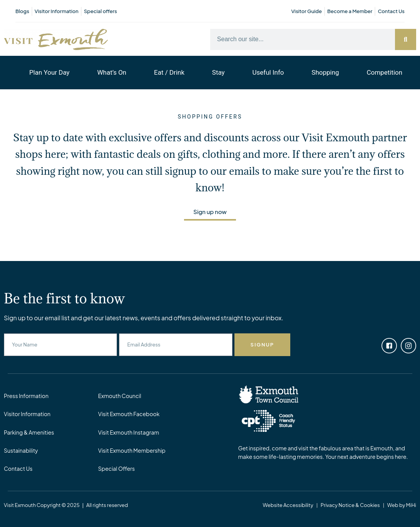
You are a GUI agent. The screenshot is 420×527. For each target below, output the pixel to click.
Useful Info (268, 72)
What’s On (112, 72)
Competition (384, 72)
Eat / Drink (169, 72)
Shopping (325, 72)
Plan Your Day (49, 72)
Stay (218, 72)
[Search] (406, 39)
